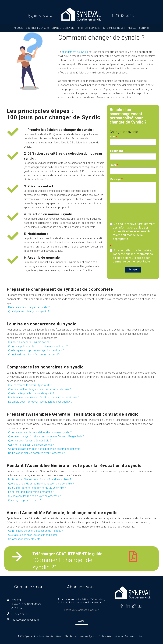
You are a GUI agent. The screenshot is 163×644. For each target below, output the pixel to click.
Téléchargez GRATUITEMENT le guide (67, 554)
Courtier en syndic (37, 28)
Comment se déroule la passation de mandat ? (36, 531)
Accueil (18, 28)
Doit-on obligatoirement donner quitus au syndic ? (37, 488)
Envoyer (133, 269)
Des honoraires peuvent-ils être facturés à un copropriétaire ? (44, 398)
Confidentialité (105, 636)
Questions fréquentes (125, 636)
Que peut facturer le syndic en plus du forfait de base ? (40, 389)
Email (114, 165)
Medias (132, 28)
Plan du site (70, 636)
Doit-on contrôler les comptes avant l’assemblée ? (38, 453)
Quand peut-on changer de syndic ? (29, 311)
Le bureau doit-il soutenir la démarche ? (31, 492)
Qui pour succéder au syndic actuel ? (30, 342)
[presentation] (134, 212)
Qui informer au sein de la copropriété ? (31, 445)
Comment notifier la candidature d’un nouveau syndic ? (40, 432)
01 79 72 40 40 (44, 16)
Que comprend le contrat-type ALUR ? (30, 385)
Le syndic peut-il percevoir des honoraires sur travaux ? (40, 402)
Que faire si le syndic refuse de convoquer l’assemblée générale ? (46, 436)
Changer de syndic (63, 28)
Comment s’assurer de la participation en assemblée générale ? (45, 449)
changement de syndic (75, 52)
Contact (144, 28)
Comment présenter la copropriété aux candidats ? (38, 346)
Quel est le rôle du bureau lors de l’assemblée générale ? (41, 484)
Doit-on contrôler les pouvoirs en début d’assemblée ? (40, 479)
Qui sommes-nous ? (114, 28)
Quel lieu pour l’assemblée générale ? (30, 441)
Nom (113, 136)
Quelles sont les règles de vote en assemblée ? (36, 496)
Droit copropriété (89, 28)
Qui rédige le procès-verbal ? (25, 500)
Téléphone (117, 151)
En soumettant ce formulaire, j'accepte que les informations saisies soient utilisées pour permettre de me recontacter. (131, 256)
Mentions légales (87, 636)
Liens (59, 636)
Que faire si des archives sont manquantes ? (34, 535)
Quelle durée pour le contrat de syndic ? (31, 393)
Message (116, 179)
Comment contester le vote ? (25, 539)
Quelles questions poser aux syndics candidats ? (36, 350)
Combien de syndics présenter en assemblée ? (35, 355)
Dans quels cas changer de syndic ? (29, 307)
